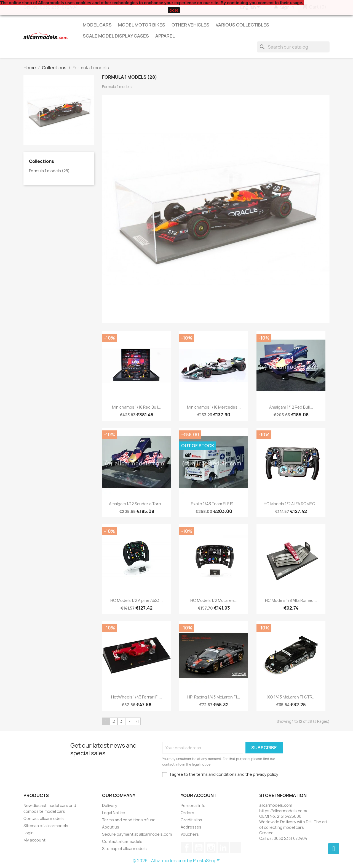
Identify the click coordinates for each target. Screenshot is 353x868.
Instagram (211, 848)
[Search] (293, 47)
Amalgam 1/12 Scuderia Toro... (137, 504)
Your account (199, 795)
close (174, 10)
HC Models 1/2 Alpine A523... (137, 600)
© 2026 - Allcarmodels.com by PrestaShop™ (176, 861)
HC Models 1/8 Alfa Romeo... (291, 600)
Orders (187, 813)
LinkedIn (223, 848)
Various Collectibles (242, 25)
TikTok (235, 848)
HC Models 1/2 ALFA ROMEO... (291, 504)
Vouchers (190, 834)
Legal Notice (114, 813)
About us (111, 827)
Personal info (193, 805)
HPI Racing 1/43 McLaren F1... (214, 697)
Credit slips (191, 820)
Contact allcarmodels (44, 818)
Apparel (165, 36)
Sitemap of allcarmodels (46, 826)
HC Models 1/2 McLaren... (214, 600)
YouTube (199, 848)
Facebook (187, 848)
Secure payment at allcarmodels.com (137, 834)
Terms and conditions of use (129, 820)
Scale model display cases (116, 36)
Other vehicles (190, 25)
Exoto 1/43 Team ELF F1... (214, 504)
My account (34, 840)
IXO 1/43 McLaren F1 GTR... (291, 697)
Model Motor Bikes (142, 25)
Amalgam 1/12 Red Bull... (291, 407)
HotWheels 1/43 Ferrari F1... (137, 697)
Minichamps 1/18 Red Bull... (137, 407)
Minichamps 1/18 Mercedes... (214, 407)
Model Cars (97, 25)
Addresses (191, 827)
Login (29, 833)
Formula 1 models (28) (49, 171)
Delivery (110, 805)
